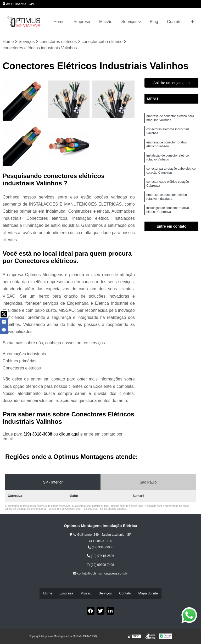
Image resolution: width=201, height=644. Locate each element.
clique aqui (69, 435)
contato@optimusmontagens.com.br (100, 574)
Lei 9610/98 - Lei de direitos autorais (105, 510)
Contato (174, 22)
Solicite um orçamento (172, 84)
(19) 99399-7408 (100, 565)
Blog (154, 22)
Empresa (82, 22)
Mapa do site (148, 594)
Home (59, 22)
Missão (106, 22)
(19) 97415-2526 (100, 557)
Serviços (129, 22)
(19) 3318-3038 (38, 435)
